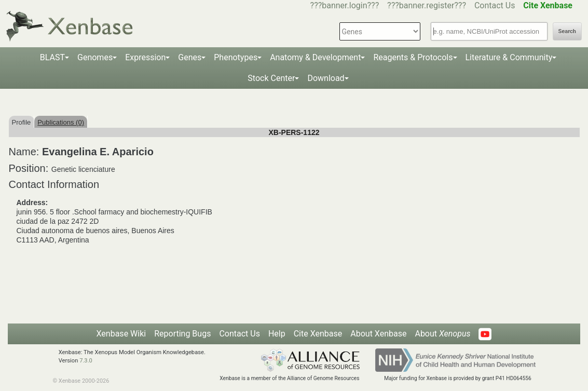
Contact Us (495, 5)
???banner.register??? (427, 5)
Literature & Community (509, 57)
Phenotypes (236, 57)
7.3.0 (86, 361)
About (442, 334)
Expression (145, 57)
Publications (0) (61, 122)
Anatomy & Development (315, 57)
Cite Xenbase (318, 334)
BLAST (52, 57)
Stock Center (271, 78)
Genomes (95, 57)
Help (277, 334)
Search (567, 31)
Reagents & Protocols (413, 57)
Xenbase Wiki (121, 334)
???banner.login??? (345, 5)
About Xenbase (378, 334)
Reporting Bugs (182, 334)
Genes (190, 57)
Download (326, 78)
